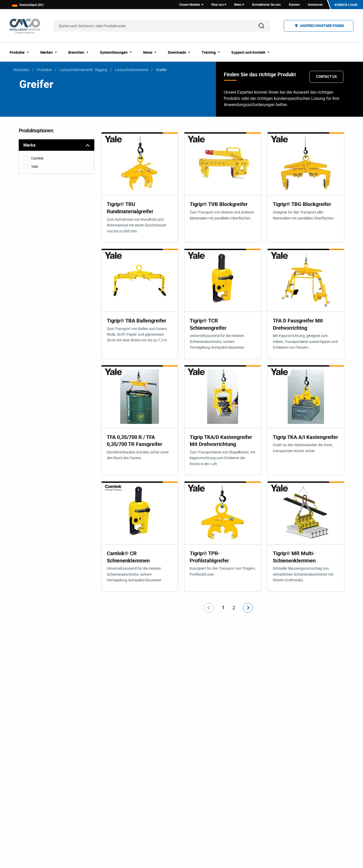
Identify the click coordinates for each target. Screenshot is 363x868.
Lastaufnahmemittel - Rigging (83, 70)
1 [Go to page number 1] (223, 609)
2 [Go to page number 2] (234, 609)
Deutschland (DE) (28, 5)
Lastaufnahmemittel (132, 70)
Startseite (21, 70)
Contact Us (326, 77)
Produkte (44, 70)
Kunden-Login (346, 5)
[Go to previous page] (209, 609)
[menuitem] (21, 53)
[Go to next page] (248, 609)
